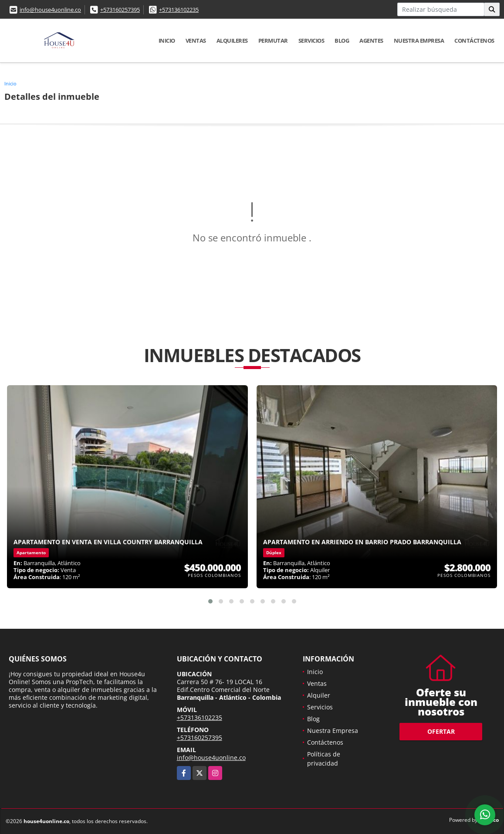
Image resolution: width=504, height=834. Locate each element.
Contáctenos (474, 41)
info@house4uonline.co (50, 10)
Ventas (196, 41)
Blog (342, 41)
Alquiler (319, 695)
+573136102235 (179, 10)
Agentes (371, 41)
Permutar (273, 41)
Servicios (311, 41)
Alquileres (232, 41)
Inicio (167, 41)
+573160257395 (120, 10)
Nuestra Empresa (419, 41)
